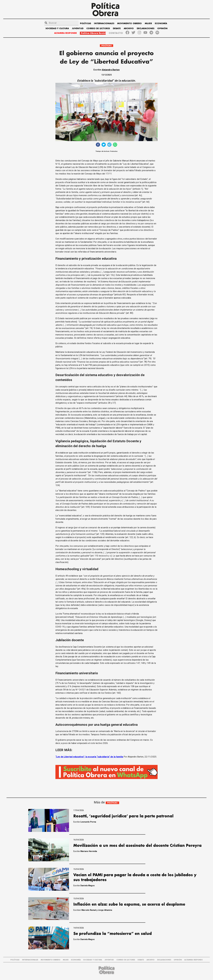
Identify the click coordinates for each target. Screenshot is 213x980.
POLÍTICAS (86, 24)
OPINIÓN (162, 29)
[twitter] (104, 145)
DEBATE (117, 29)
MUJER (148, 24)
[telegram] (109, 145)
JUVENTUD (78, 29)
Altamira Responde (193, 960)
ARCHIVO (129, 29)
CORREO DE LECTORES (98, 29)
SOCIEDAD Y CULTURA (57, 29)
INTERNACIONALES (104, 24)
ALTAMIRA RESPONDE (66, 33)
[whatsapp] (115, 145)
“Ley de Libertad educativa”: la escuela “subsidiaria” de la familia (89, 757)
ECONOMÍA (161, 24)
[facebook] (98, 145)
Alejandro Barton (111, 70)
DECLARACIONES (146, 29)
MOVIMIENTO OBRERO (130, 24)
